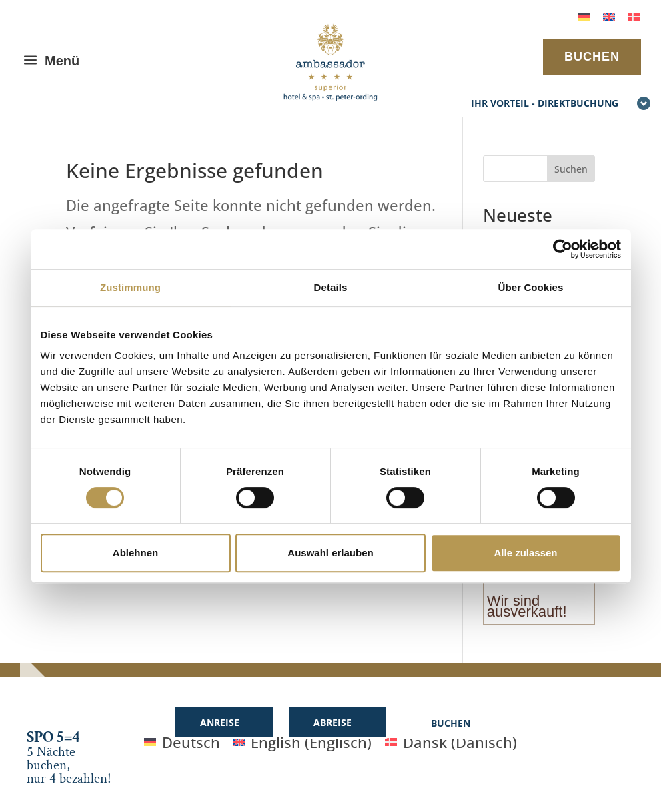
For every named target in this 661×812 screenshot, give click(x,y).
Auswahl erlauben (330, 553)
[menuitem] (584, 15)
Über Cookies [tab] (531, 287)
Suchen (571, 169)
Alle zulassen (525, 553)
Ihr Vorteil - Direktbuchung (561, 104)
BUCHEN (592, 57)
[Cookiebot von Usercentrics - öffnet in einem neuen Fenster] (563, 249)
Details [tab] (331, 287)
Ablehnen (135, 553)
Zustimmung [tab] (130, 287)
